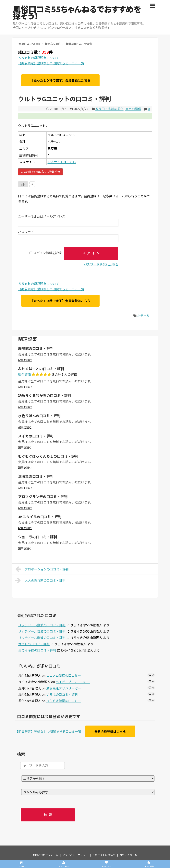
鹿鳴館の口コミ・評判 (36, 348)
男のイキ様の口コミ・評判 (37, 650)
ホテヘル (143, 316)
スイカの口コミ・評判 (36, 436)
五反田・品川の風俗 (109, 109)
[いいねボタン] (23, 184)
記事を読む (25, 360)
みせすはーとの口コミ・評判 (41, 369)
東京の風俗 (133, 109)
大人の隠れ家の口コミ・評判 (40, 580)
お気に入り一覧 (128, 855)
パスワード (26, 232)
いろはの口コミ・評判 (62, 694)
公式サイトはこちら (62, 162)
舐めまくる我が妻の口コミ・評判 (45, 395)
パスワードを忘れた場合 (101, 264)
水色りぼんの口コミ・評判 (39, 416)
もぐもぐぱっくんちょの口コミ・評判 (48, 456)
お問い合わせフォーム (45, 855)
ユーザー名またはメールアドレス (42, 216)
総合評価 (24, 374)
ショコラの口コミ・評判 (38, 537)
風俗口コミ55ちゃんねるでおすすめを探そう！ (77, 12)
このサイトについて (104, 855)
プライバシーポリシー (75, 855)
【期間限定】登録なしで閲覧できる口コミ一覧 (51, 63)
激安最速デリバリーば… (64, 688)
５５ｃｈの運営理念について (39, 58)
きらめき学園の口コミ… (64, 701)
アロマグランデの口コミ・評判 (43, 496)
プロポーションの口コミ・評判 (42, 569)
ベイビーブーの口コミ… (73, 682)
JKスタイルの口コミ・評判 (40, 517)
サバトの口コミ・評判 (34, 644)
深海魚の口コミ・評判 (36, 476)
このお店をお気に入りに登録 (40, 172)
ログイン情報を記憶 (47, 253)
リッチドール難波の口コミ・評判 (42, 625)
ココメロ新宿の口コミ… (64, 675)
